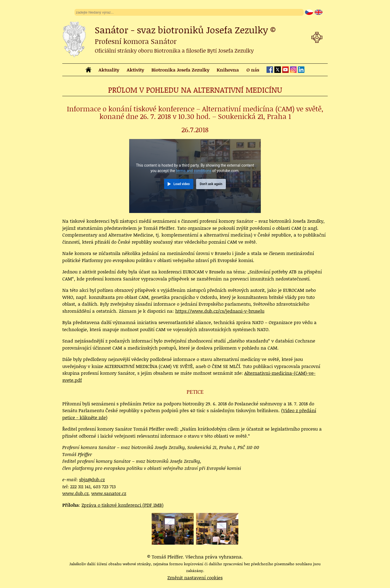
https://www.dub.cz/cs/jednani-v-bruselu (220, 311)
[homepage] (88, 70)
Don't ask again (211, 184)
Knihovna (228, 70)
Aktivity (135, 70)
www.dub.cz (75, 493)
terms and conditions (194, 171)
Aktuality (109, 70)
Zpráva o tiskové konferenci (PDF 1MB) (123, 505)
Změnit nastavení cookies (195, 577)
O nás (253, 70)
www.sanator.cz (109, 493)
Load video (181, 184)
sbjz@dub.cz (92, 479)
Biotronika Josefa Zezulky (180, 70)
